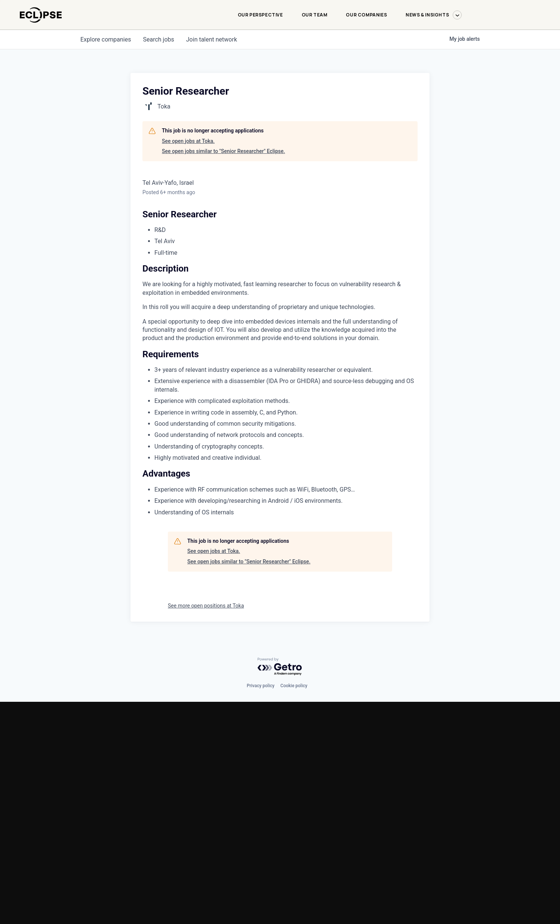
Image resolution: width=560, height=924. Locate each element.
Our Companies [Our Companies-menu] (366, 15)
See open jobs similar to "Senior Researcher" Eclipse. (223, 151)
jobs (158, 39)
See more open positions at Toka (206, 606)
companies (106, 39)
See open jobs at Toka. (188, 141)
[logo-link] (41, 26)
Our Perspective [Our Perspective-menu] (260, 15)
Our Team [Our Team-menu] (315, 15)
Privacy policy (261, 686)
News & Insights (434, 15)
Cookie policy (294, 686)
